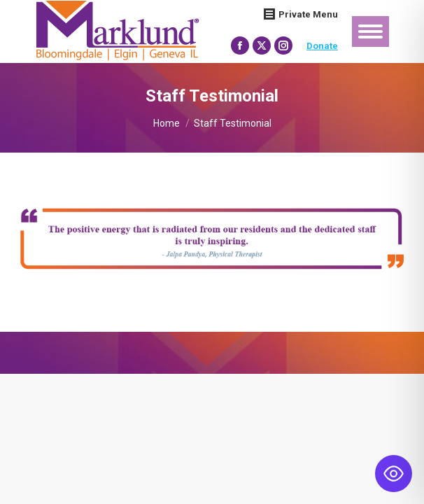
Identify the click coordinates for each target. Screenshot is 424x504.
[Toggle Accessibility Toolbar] (394, 474)
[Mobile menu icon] (370, 31)
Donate (322, 46)
